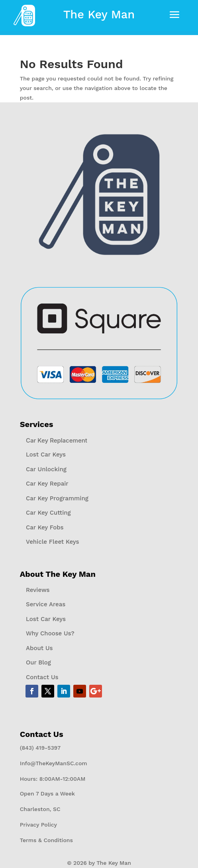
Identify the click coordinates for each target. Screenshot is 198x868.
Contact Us (42, 677)
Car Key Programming (57, 498)
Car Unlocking (46, 469)
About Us (39, 648)
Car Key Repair (47, 484)
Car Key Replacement (57, 440)
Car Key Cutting (48, 513)
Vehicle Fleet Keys (53, 542)
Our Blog (38, 662)
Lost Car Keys (46, 455)
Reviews (38, 590)
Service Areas (46, 604)
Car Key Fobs (45, 527)
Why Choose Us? (50, 633)
